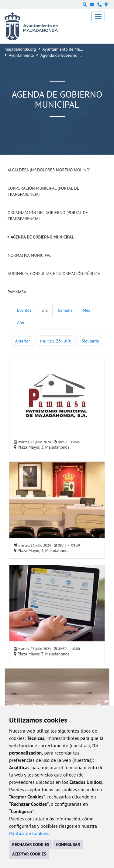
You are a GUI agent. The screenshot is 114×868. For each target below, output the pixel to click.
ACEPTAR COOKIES (29, 854)
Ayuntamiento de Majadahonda (71, 49)
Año (21, 323)
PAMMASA (17, 292)
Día (45, 310)
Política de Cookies (29, 833)
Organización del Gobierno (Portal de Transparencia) (48, 216)
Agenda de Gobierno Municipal (42, 237)
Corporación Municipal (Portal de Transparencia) (43, 191)
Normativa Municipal (29, 255)
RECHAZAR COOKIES (31, 845)
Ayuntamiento (21, 55)
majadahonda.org (20, 49)
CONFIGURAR (68, 845)
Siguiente (90, 341)
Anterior (22, 341)
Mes (86, 310)
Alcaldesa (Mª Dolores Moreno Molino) (49, 170)
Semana (65, 310)
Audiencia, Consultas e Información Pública (54, 274)
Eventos (24, 310)
